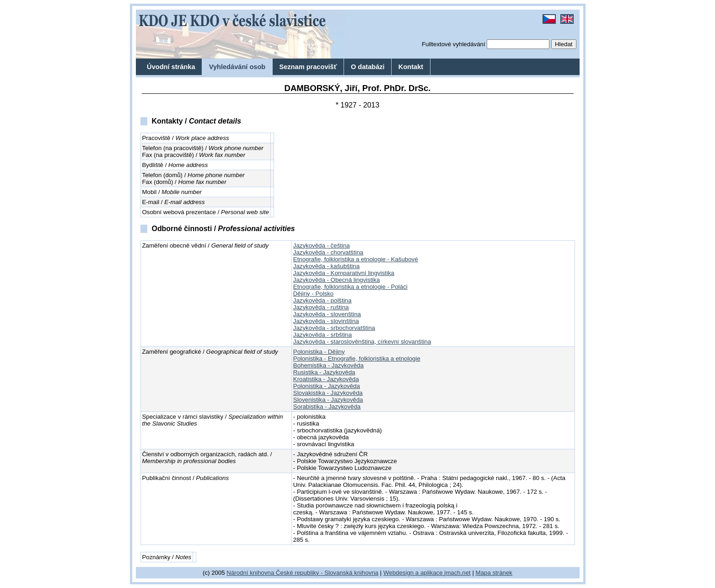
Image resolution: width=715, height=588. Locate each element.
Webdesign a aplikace (413, 573)
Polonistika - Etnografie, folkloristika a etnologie (357, 359)
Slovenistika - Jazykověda (328, 400)
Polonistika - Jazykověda (327, 386)
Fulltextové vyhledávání (454, 44)
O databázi (368, 67)
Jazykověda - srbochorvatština (334, 328)
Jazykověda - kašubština (326, 266)
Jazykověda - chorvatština (328, 252)
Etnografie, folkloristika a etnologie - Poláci (350, 287)
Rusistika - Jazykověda (324, 372)
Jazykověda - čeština (322, 245)
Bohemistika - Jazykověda (328, 365)
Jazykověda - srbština (323, 335)
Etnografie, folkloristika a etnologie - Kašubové (356, 259)
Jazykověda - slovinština (326, 321)
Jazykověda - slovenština (327, 314)
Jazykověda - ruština (321, 307)
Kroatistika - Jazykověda (326, 379)
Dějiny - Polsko (313, 294)
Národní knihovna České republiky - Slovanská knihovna (302, 573)
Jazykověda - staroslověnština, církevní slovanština (362, 342)
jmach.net (457, 573)
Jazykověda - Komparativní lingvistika (344, 273)
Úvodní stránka (171, 67)
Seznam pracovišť (308, 67)
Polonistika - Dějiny (319, 352)
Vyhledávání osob (237, 67)
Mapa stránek (494, 573)
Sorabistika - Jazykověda (327, 407)
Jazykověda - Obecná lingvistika (337, 280)
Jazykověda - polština (323, 300)
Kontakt (411, 67)
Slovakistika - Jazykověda (328, 393)
